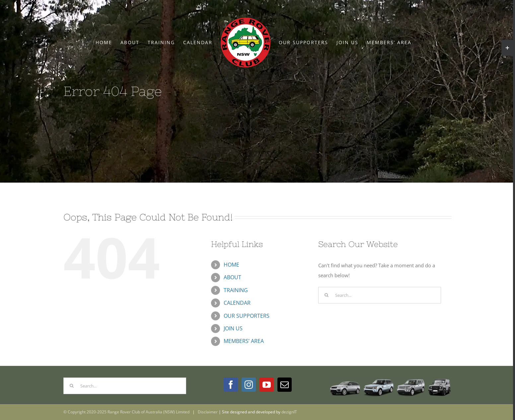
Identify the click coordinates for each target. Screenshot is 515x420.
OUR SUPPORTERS (247, 316)
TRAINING (236, 290)
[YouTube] (267, 385)
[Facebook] (231, 385)
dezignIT (289, 412)
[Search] (327, 295)
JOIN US (233, 328)
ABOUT (232, 277)
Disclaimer (208, 412)
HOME (231, 265)
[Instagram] (249, 385)
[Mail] (285, 385)
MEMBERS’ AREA (244, 341)
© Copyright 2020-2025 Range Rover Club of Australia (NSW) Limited (126, 412)
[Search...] (380, 295)
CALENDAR (237, 303)
